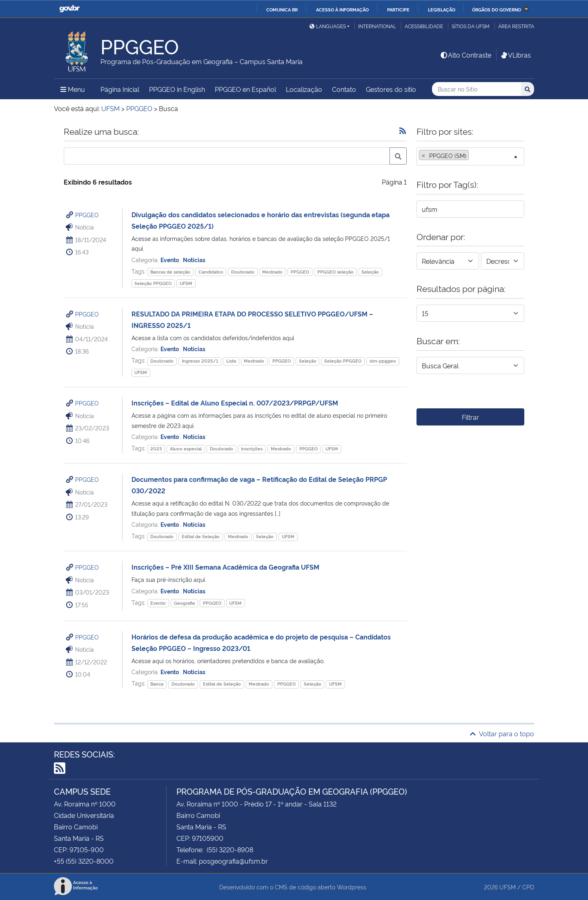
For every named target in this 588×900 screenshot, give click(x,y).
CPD (528, 887)
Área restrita (516, 26)
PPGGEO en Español (245, 89)
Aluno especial (186, 449)
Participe (398, 9)
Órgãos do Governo (497, 9)
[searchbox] (473, 156)
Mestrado (272, 272)
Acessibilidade (424, 26)
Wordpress (352, 887)
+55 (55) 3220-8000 (84, 861)
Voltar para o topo (502, 733)
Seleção (370, 272)
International (377, 26)
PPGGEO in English (177, 89)
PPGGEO (87, 215)
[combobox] (470, 156)
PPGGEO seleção (335, 272)
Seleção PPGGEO (153, 283)
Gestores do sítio (391, 89)
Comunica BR (282, 9)
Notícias (194, 260)
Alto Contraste (465, 55)
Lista (231, 361)
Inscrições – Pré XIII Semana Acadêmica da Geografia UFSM (225, 567)
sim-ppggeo (383, 361)
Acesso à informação (342, 9)
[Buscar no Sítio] (477, 89)
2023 (156, 449)
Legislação (442, 9)
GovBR (69, 9)
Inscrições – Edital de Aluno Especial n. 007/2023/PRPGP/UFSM (235, 403)
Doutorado (243, 272)
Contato (344, 89)
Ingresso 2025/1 (200, 361)
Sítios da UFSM (471, 26)
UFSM (186, 283)
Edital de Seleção (201, 536)
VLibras (515, 55)
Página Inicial (120, 89)
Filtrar (470, 417)
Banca (157, 684)
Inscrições (252, 449)
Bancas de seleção (170, 272)
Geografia (184, 603)
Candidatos (211, 272)
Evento (170, 260)
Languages (328, 26)
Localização (304, 89)
